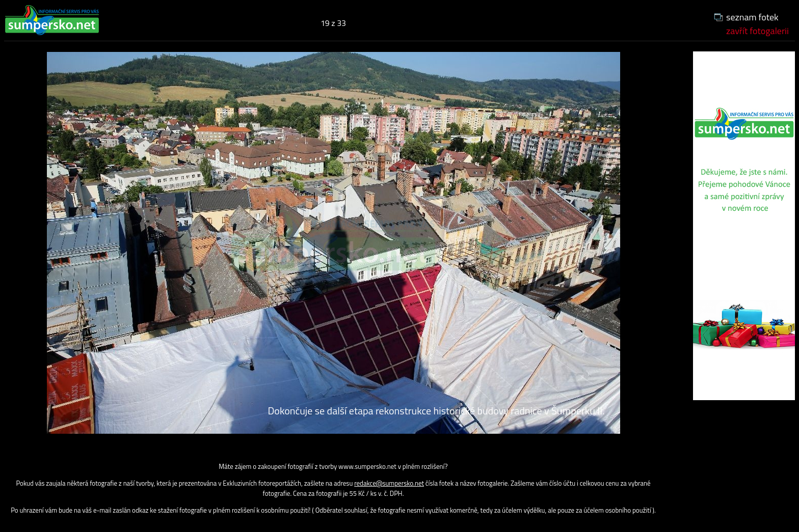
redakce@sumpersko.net (389, 483)
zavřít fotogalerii (757, 31)
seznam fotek (752, 17)
